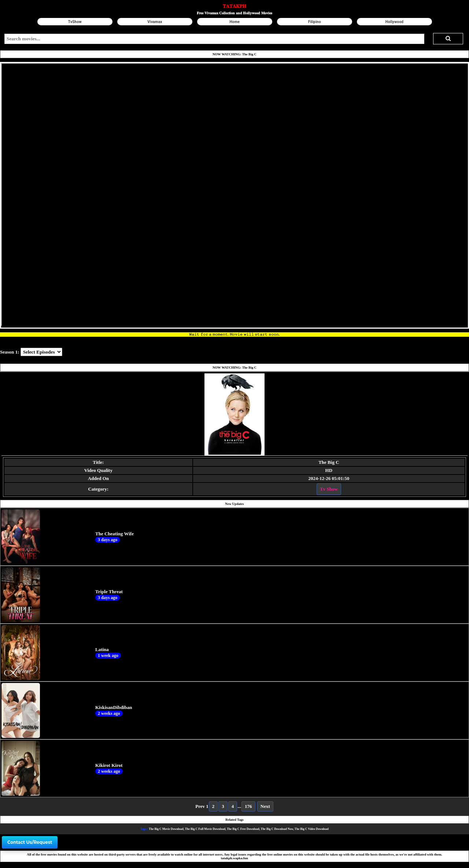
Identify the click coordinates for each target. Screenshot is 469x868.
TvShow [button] (75, 22)
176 (248, 806)
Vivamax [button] (155, 22)
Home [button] (234, 22)
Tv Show (329, 489)
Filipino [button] (315, 22)
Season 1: (10, 352)
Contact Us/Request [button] (30, 842)
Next (265, 806)
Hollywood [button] (394, 22)
